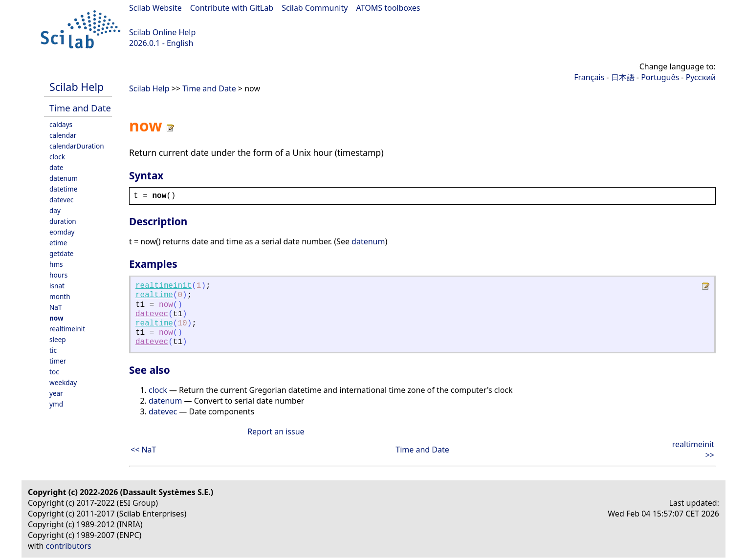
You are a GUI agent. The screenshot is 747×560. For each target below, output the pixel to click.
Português (660, 77)
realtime (154, 295)
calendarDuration (77, 146)
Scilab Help (77, 87)
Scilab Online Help (162, 32)
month (60, 296)
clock (57, 157)
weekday (63, 382)
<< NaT (143, 450)
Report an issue (276, 431)
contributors (69, 546)
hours (58, 275)
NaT (56, 307)
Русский (701, 77)
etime (58, 243)
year (56, 393)
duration (63, 221)
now (56, 318)
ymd (56, 404)
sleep (58, 339)
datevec (61, 200)
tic (53, 350)
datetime (63, 189)
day (55, 210)
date (56, 167)
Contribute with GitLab (232, 8)
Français (589, 77)
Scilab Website (155, 8)
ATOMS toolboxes (388, 8)
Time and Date (80, 108)
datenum (64, 178)
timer (58, 361)
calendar (63, 135)
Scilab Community (315, 8)
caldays (61, 124)
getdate (62, 253)
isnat (57, 286)
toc (54, 372)
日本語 (623, 77)
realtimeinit (67, 329)
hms (56, 264)
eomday (62, 232)
